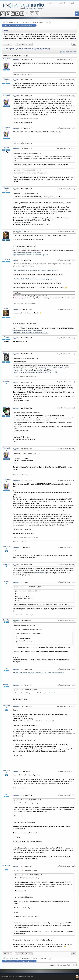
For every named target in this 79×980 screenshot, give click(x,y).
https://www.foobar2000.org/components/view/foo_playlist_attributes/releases (39, 673)
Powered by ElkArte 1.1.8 (6, 977)
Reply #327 (16, 96)
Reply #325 (16, 60)
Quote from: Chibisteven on (27, 153)
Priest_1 (6, 620)
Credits (15, 977)
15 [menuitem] (26, 44)
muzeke (6, 564)
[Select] (19, 293)
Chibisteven (6, 80)
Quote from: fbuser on (26, 194)
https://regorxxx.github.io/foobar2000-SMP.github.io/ (27, 253)
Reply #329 (16, 149)
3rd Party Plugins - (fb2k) (40, 23)
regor (6, 231)
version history (40, 573)
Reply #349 (16, 866)
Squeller (6, 353)
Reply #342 (16, 582)
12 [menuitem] (16, 44)
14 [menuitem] (23, 44)
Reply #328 (16, 128)
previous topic (65, 52)
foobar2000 (26, 23)
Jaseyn (6, 581)
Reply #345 (16, 685)
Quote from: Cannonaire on (27, 170)
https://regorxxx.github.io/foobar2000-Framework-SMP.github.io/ (31, 255)
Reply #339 (16, 481)
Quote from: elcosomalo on (27, 800)
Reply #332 (16, 260)
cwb (6, 668)
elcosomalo (6, 548)
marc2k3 (6, 259)
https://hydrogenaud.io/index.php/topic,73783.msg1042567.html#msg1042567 (39, 368)
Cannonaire (6, 60)
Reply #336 (16, 382)
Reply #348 (16, 795)
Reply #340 (16, 547)
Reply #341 (16, 565)
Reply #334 (16, 338)
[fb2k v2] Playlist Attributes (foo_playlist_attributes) (20, 25)
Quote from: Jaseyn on (26, 625)
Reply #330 (16, 189)
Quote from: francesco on (27, 453)
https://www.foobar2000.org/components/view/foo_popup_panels (34, 279)
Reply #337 (16, 408)
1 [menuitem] (11, 44)
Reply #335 (16, 354)
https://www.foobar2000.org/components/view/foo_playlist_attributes (36, 270)
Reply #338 (16, 449)
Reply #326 (16, 80)
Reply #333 (16, 309)
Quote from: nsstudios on (27, 413)
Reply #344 (16, 669)
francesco (6, 407)
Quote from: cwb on (25, 690)
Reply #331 (19, 232)
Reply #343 (16, 621)
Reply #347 (16, 771)
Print (74, 44)
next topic (73, 52)
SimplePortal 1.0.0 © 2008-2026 (25, 977)
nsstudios (6, 381)
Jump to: (52, 965)
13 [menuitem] (19, 44)
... (13, 44)
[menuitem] (6, 44)
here (74, 38)
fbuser (6, 148)
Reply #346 (16, 707)
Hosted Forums (13, 23)
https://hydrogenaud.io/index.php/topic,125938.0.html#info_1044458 (35, 372)
